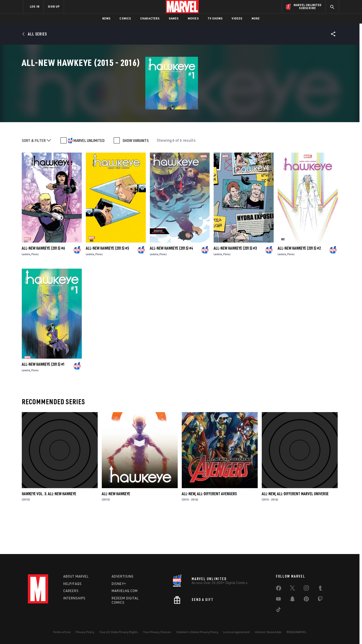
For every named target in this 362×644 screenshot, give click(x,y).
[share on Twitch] (320, 600)
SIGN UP (54, 6)
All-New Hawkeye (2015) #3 (235, 284)
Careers (71, 591)
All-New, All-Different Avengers (209, 530)
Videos (237, 18)
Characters (150, 18)
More (256, 18)
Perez (35, 290)
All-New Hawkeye (116, 530)
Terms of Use (62, 632)
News (106, 18)
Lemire (26, 290)
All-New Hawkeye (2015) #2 (299, 284)
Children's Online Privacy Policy (197, 632)
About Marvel (76, 576)
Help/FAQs (73, 584)
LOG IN (35, 6)
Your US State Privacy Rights (119, 632)
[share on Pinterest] (306, 600)
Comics (125, 18)
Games (174, 18)
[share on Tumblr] (320, 589)
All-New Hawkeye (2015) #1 (43, 400)
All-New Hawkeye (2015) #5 (107, 284)
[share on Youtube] (278, 600)
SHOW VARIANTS (136, 176)
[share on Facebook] (279, 589)
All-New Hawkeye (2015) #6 (43, 284)
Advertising (123, 576)
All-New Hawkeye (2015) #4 (171, 284)
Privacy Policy (85, 632)
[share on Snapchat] (292, 600)
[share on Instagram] (306, 589)
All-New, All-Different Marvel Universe (295, 530)
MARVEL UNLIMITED (89, 176)
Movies (193, 18)
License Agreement (237, 632)
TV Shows (215, 18)
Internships (74, 598)
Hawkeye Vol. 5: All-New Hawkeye (49, 530)
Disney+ (119, 584)
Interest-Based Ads (268, 632)
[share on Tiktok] (278, 611)
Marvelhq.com (125, 591)
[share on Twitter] (292, 589)
